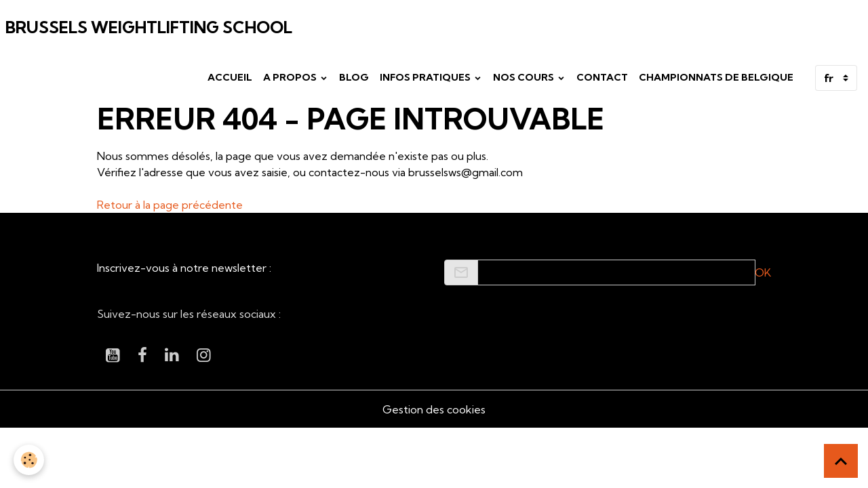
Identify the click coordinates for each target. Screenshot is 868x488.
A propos (291, 77)
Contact (602, 77)
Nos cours (525, 77)
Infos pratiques (426, 77)
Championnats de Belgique (716, 77)
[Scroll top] (841, 461)
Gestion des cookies (434, 409)
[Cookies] (29, 460)
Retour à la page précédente (170, 205)
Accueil (230, 77)
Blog (354, 77)
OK (763, 272)
